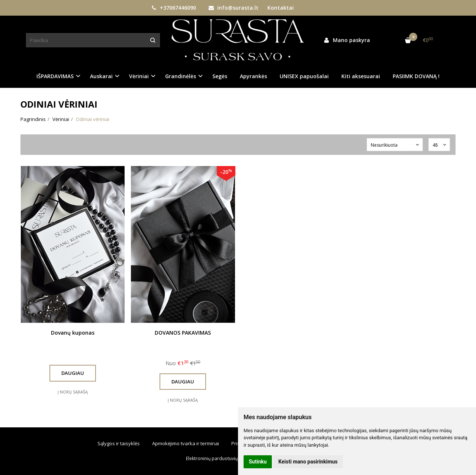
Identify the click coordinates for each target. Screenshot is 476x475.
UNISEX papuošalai (304, 76)
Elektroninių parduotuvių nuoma (220, 458)
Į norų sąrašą (73, 392)
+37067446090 (174, 8)
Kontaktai (281, 8)
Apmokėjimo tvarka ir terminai (186, 443)
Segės (220, 76)
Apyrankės (253, 76)
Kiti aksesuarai (361, 76)
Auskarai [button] (101, 76)
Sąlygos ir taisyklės (119, 443)
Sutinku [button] (258, 462)
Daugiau (73, 373)
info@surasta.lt (234, 8)
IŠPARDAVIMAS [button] (55, 76)
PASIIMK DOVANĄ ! (416, 76)
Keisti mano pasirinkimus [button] (308, 462)
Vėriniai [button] (139, 76)
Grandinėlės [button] (181, 76)
